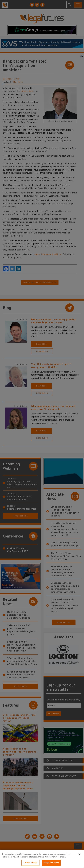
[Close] (79, 854)
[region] (42, 859)
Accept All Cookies (51, 863)
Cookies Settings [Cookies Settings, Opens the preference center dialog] (30, 863)
